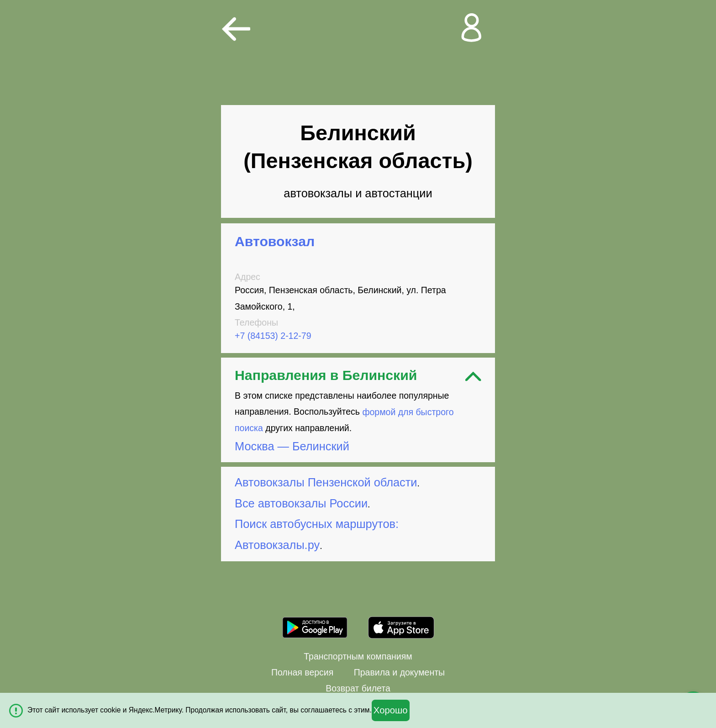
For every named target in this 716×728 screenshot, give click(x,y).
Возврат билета (358, 688)
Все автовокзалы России (301, 503)
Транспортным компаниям (358, 656)
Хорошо (391, 710)
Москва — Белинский (292, 446)
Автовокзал (275, 241)
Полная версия (302, 672)
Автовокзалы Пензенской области (326, 482)
